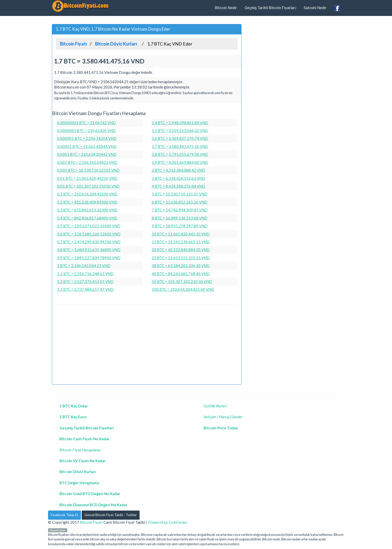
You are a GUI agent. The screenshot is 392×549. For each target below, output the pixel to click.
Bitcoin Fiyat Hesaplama (80, 450)
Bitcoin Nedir (226, 8)
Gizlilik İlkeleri (215, 406)
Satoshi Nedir (315, 8)
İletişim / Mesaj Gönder (223, 417)
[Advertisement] (147, 345)
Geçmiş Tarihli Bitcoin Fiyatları (270, 8)
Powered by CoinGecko (168, 522)
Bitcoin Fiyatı (91, 522)
